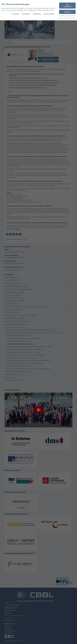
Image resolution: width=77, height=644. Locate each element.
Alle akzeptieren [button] (67, 6)
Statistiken (26, 14)
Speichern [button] (67, 12)
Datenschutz (67, 18)
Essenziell (15, 14)
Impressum (73, 18)
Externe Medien (49, 14)
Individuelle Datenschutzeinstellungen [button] (67, 16)
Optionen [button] (61, 18)
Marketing (37, 14)
